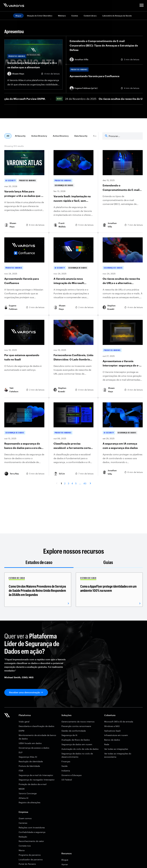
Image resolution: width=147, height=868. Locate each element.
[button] (142, 6)
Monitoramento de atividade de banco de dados (37, 737)
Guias (108, 562)
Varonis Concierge (28, 793)
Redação (23, 837)
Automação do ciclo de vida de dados (80, 749)
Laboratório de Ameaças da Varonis (117, 16)
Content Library (90, 16)
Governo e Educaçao (72, 775)
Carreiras (23, 823)
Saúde (64, 766)
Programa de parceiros (30, 855)
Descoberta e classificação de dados (36, 726)
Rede (107, 744)
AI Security (20, 136)
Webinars (62, 16)
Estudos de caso (39, 562)
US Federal (67, 780)
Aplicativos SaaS (112, 731)
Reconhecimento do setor (31, 841)
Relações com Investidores (32, 828)
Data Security (81, 136)
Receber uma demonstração (25, 692)
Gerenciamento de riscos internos (78, 722)
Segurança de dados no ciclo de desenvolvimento (77, 755)
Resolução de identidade (31, 761)
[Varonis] (14, 6)
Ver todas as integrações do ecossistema (118, 755)
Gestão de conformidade (74, 731)
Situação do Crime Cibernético (40, 16)
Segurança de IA (69, 735)
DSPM (21, 731)
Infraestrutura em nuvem (116, 735)
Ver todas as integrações (116, 749)
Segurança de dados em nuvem (77, 744)
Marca (22, 850)
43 (85, 483)
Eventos (75, 16)
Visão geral (24, 722)
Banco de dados (112, 740)
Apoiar (65, 864)
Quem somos (25, 818)
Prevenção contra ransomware (76, 726)
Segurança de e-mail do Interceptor (36, 775)
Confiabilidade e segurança (32, 832)
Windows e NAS (112, 726)
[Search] (123, 136)
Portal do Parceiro (27, 864)
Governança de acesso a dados (34, 748)
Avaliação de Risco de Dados (76, 740)
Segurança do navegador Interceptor (37, 780)
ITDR (21, 771)
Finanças (66, 761)
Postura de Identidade (29, 766)
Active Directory (39, 136)
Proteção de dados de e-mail (33, 784)
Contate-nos (25, 846)
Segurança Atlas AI (28, 757)
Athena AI (23, 798)
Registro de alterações (30, 802)
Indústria (66, 771)
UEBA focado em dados (30, 743)
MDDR (22, 789)
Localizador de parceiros (31, 859)
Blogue (65, 860)
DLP (21, 752)
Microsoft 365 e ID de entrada (119, 722)
